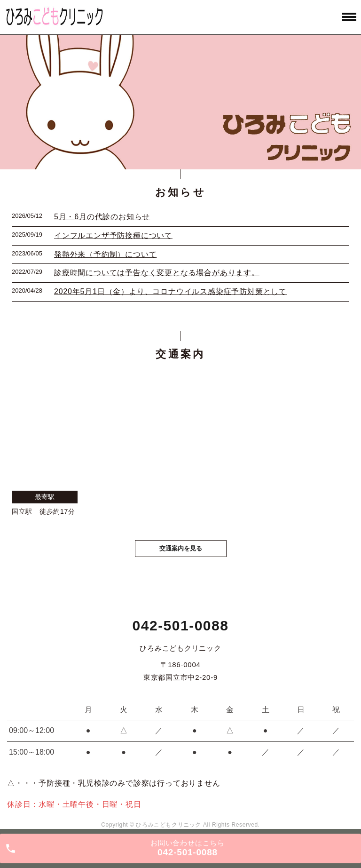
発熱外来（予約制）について (105, 254)
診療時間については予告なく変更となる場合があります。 (157, 273)
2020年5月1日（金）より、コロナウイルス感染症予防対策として (170, 291)
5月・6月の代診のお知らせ (102, 217)
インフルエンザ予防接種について (113, 235)
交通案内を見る (181, 548)
